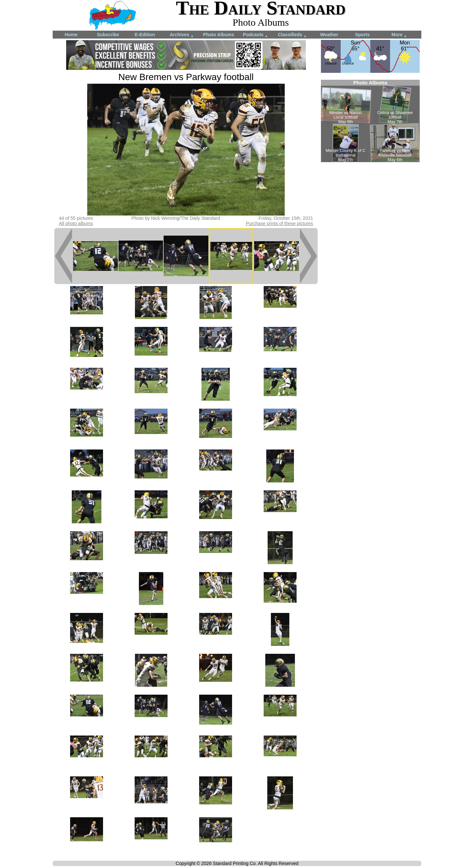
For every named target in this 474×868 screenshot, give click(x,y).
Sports (362, 35)
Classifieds (292, 35)
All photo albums (76, 223)
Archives (182, 35)
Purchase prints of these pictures (279, 223)
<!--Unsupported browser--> (370, 121)
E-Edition (145, 35)
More (399, 35)
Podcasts (255, 35)
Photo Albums (219, 35)
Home (71, 35)
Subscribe (108, 35)
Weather (329, 35)
